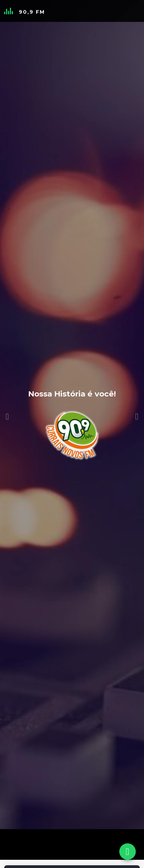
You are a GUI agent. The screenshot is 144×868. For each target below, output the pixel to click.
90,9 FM (32, 12)
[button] (7, 403)
